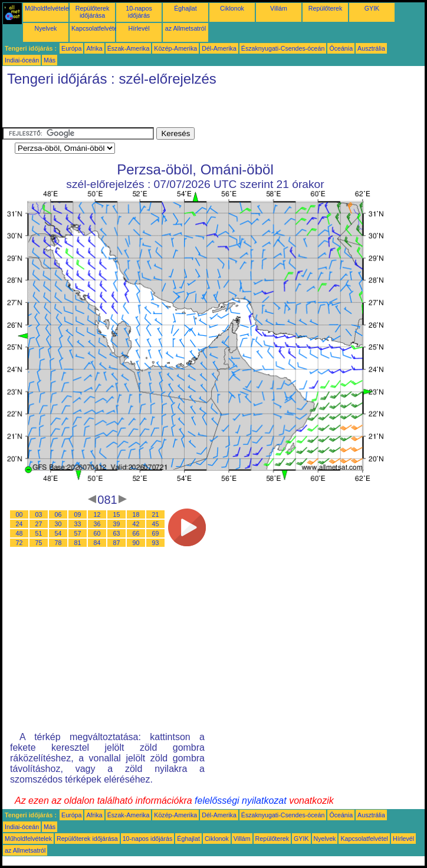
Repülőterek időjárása (92, 12)
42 (136, 524)
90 (136, 543)
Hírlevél (139, 28)
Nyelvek (46, 28)
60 (97, 533)
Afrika (94, 48)
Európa (71, 48)
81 (78, 543)
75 (39, 543)
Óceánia (341, 48)
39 (117, 524)
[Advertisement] (140, 110)
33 (78, 524)
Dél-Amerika (219, 48)
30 (58, 524)
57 (78, 533)
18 (136, 514)
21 (156, 514)
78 (58, 543)
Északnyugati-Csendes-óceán (283, 48)
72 (19, 543)
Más (50, 60)
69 (156, 533)
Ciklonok (232, 8)
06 (58, 514)
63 (117, 533)
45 (156, 524)
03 (39, 514)
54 (58, 533)
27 (39, 524)
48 (19, 533)
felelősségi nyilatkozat (241, 801)
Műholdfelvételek (48, 8)
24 (19, 524)
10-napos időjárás (139, 12)
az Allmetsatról (185, 28)
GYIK (372, 8)
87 (117, 543)
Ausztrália (371, 48)
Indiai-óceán (22, 60)
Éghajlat (185, 8)
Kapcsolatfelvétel (95, 28)
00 (19, 514)
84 (97, 543)
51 (39, 533)
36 (97, 524)
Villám (279, 8)
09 (78, 514)
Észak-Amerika (129, 48)
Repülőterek (325, 8)
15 (117, 514)
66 (136, 533)
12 (97, 514)
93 (156, 543)
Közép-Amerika (175, 48)
